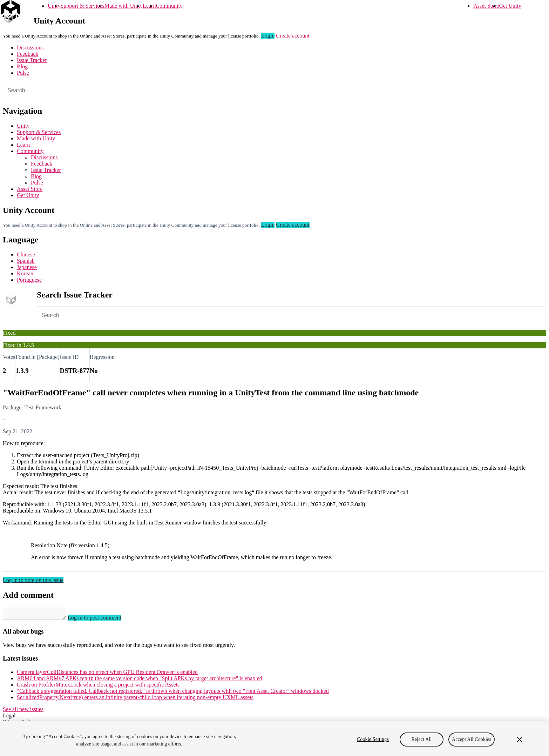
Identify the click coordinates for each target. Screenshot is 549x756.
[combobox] (274, 91)
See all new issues (23, 711)
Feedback (28, 54)
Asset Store (486, 6)
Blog (22, 66)
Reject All (422, 739)
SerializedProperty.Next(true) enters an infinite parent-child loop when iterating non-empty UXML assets (135, 699)
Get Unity (510, 6)
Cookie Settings (373, 739)
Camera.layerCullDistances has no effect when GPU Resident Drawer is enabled (107, 674)
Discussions (30, 48)
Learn (149, 6)
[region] (274, 738)
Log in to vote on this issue (33, 580)
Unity (54, 6)
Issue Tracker (32, 60)
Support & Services (82, 6)
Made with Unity (124, 6)
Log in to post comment (101, 620)
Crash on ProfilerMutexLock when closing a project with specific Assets (98, 687)
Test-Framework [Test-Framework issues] (43, 407)
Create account (293, 36)
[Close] (520, 740)
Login (268, 36)
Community (169, 6)
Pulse (23, 73)
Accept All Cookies (472, 739)
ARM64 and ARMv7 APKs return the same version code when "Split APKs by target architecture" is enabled (140, 680)
